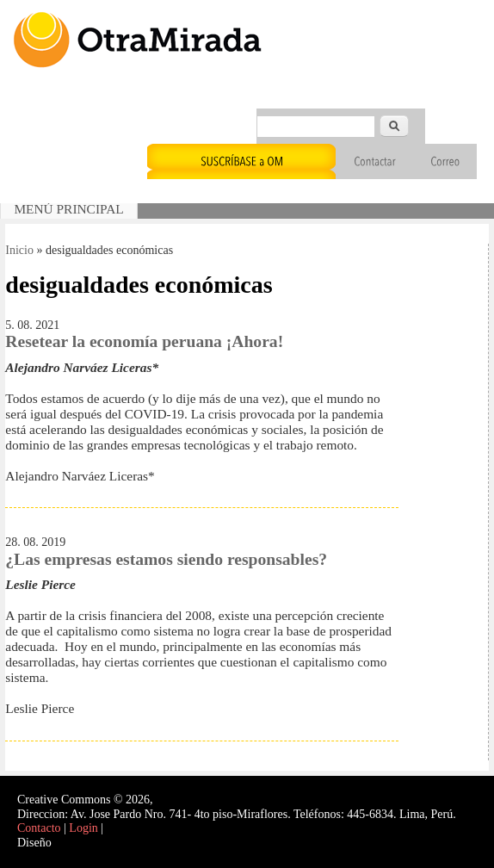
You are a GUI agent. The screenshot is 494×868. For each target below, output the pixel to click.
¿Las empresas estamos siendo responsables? (166, 559)
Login (83, 828)
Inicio (19, 250)
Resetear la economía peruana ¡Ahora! (144, 341)
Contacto (39, 828)
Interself (74, 843)
